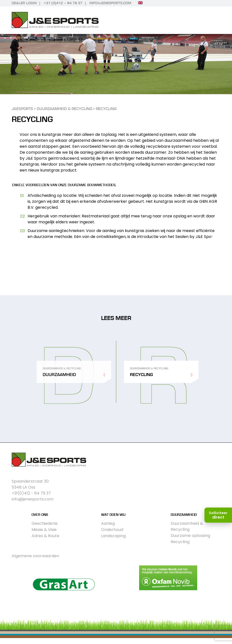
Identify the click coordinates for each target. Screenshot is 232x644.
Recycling (180, 542)
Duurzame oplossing (190, 536)
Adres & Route (45, 536)
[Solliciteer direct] (218, 515)
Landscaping (113, 536)
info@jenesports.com (110, 3)
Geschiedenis (45, 523)
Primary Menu (216, 20)
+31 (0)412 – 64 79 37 (63, 3)
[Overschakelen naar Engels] (140, 3)
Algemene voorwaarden (35, 556)
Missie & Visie (44, 530)
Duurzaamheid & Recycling (187, 526)
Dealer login (24, 3)
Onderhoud (112, 530)
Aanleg (108, 523)
